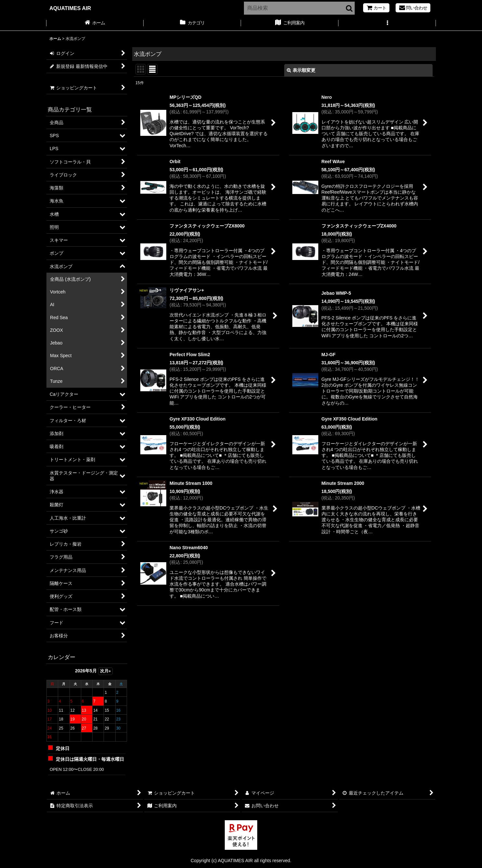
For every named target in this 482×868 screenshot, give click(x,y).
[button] (387, 23)
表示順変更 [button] (301, 70)
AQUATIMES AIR (70, 8)
